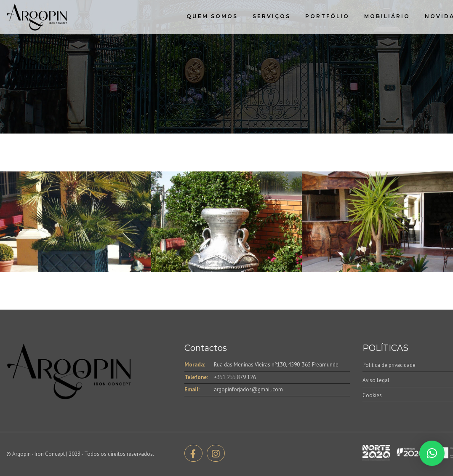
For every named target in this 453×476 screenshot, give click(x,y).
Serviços (272, 16)
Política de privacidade (389, 365)
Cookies (372, 395)
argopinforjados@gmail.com (248, 389)
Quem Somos (212, 16)
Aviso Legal (376, 380)
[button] (432, 453)
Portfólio (327, 16)
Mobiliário (387, 16)
